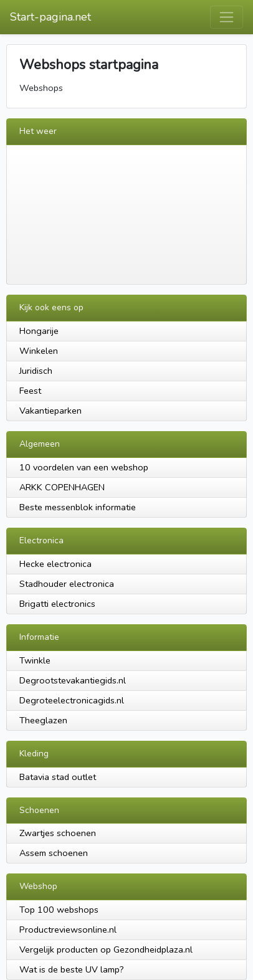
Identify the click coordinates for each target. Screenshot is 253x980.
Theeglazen (43, 720)
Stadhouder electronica (67, 584)
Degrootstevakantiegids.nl (73, 680)
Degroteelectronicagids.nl (72, 700)
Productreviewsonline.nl (68, 930)
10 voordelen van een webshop (84, 467)
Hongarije (39, 331)
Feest (30, 391)
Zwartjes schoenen (58, 833)
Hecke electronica (55, 564)
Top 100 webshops (59, 910)
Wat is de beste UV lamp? (72, 969)
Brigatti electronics (57, 604)
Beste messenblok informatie (78, 507)
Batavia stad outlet (58, 777)
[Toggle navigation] (227, 17)
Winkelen (39, 351)
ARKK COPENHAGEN (62, 487)
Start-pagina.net (50, 17)
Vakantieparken (50, 411)
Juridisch (36, 371)
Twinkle (35, 660)
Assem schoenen (54, 853)
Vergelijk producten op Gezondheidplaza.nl (106, 949)
